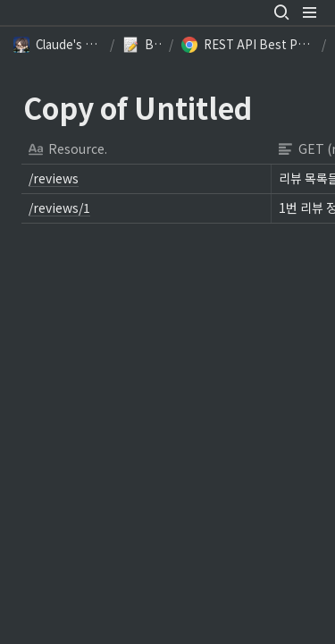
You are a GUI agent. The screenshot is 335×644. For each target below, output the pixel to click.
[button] (281, 13)
